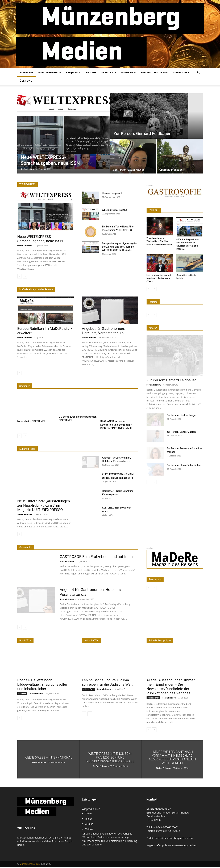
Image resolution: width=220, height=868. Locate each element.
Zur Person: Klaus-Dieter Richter (184, 465)
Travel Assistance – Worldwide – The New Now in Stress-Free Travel (159, 241)
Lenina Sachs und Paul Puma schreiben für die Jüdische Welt (107, 683)
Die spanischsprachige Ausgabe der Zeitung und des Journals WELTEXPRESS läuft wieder (119, 247)
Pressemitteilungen (154, 72)
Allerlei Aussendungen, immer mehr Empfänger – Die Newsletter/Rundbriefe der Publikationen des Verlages (171, 687)
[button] (199, 73)
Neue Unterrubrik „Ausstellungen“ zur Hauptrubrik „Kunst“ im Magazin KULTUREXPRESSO (44, 506)
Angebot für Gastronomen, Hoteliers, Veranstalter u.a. (103, 331)
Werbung (108, 72)
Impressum (181, 72)
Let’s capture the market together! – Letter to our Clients (159, 278)
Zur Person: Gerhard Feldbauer (171, 380)
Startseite (27, 72)
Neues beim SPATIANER (31, 422)
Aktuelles (22, 694)
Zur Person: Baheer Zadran (181, 432)
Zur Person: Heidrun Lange (181, 415)
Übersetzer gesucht (113, 193)
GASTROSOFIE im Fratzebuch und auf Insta (96, 558)
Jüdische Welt (89, 690)
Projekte (73, 72)
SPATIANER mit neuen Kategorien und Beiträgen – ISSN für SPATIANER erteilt (116, 426)
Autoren (128, 72)
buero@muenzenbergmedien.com (174, 839)
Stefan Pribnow (28, 169)
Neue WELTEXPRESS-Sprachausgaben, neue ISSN (40, 239)
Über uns (26, 81)
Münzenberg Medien (30, 865)
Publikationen (50, 72)
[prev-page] (20, 276)
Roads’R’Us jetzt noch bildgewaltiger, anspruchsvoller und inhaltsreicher (42, 685)
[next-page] (25, 276)
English (91, 72)
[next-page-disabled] (154, 315)
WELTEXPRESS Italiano (115, 210)
